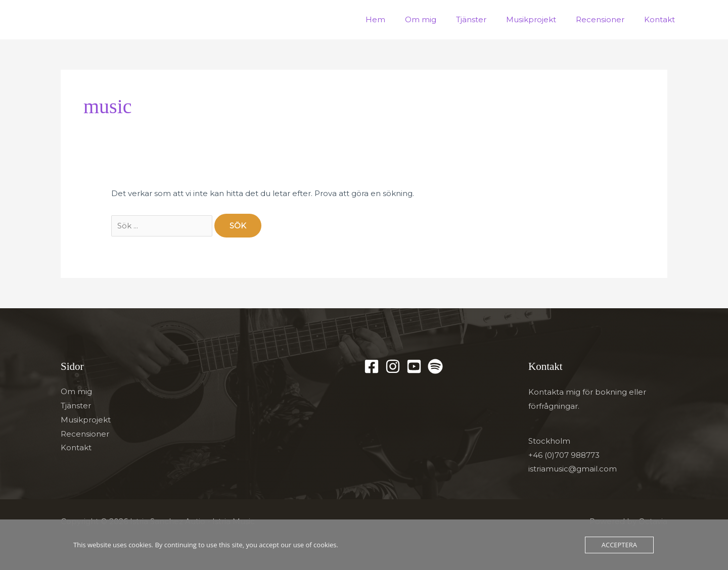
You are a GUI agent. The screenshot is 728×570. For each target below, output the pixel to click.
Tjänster (487, 19)
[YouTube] (414, 366)
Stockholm (549, 441)
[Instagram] (393, 366)
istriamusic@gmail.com (573, 470)
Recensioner (607, 19)
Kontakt (662, 19)
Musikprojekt (543, 19)
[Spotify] (435, 366)
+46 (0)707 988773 (564, 456)
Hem (401, 19)
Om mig (441, 19)
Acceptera (619, 545)
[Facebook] (372, 366)
